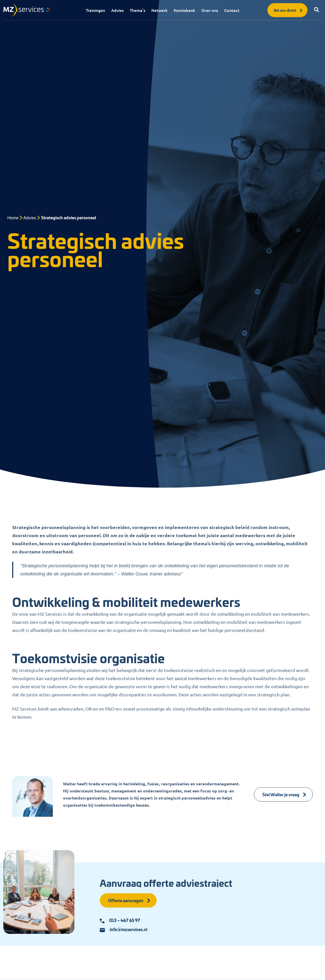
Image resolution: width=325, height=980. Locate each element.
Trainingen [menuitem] (95, 10)
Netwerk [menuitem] (159, 10)
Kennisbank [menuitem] (184, 10)
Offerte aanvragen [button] (129, 900)
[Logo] (27, 10)
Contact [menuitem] (232, 10)
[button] (317, 10)
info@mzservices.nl (124, 929)
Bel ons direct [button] (288, 10)
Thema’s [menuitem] (137, 10)
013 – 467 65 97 (120, 920)
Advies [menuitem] (117, 10)
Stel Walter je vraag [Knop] (284, 794)
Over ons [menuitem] (210, 10)
